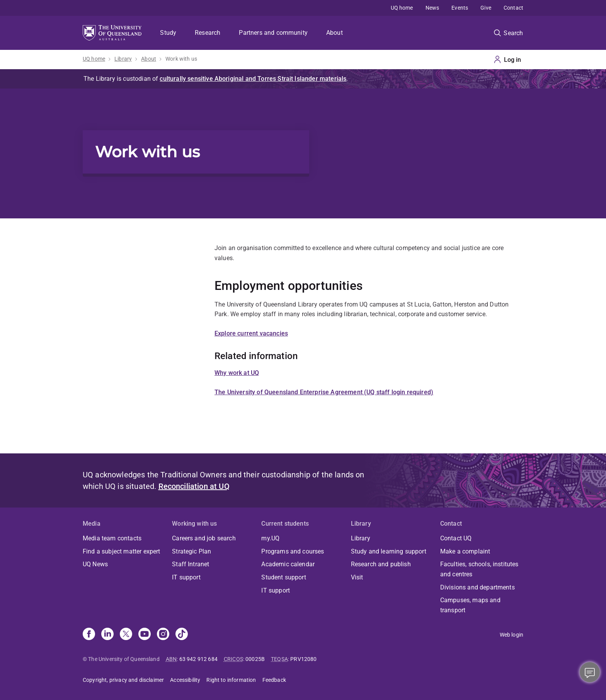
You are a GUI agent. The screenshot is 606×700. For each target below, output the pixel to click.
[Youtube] (145, 635)
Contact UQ (456, 538)
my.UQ (270, 538)
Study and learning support (389, 551)
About (334, 33)
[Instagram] (163, 635)
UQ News (95, 564)
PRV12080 (303, 659)
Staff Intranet (191, 564)
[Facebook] (89, 635)
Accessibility (185, 680)
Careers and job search (204, 538)
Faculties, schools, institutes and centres (479, 569)
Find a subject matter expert (121, 551)
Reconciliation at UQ (194, 486)
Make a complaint (465, 551)
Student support (283, 577)
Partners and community (273, 33)
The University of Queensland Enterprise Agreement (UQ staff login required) (324, 392)
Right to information (231, 680)
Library (123, 59)
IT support (186, 577)
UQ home (402, 8)
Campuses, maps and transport (470, 605)
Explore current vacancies (251, 333)
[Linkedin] (107, 635)
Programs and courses (293, 551)
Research (208, 33)
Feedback (274, 680)
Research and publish (381, 564)
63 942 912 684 (198, 659)
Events (460, 8)
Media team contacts (112, 538)
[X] (126, 635)
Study (168, 33)
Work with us (181, 59)
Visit (357, 577)
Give (486, 8)
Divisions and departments (477, 587)
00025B (255, 659)
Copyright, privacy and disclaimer (123, 680)
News (432, 8)
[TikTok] (182, 635)
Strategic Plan (192, 551)
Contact (513, 8)
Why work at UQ (237, 373)
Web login (512, 635)
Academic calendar (288, 564)
